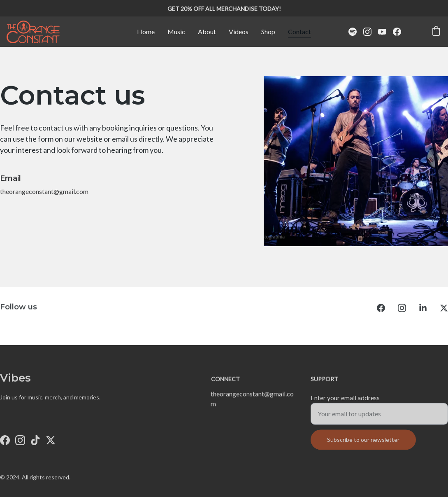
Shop (268, 31)
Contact (299, 31)
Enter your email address (345, 400)
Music (176, 31)
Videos (239, 31)
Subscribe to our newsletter (363, 442)
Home (146, 31)
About (207, 31)
